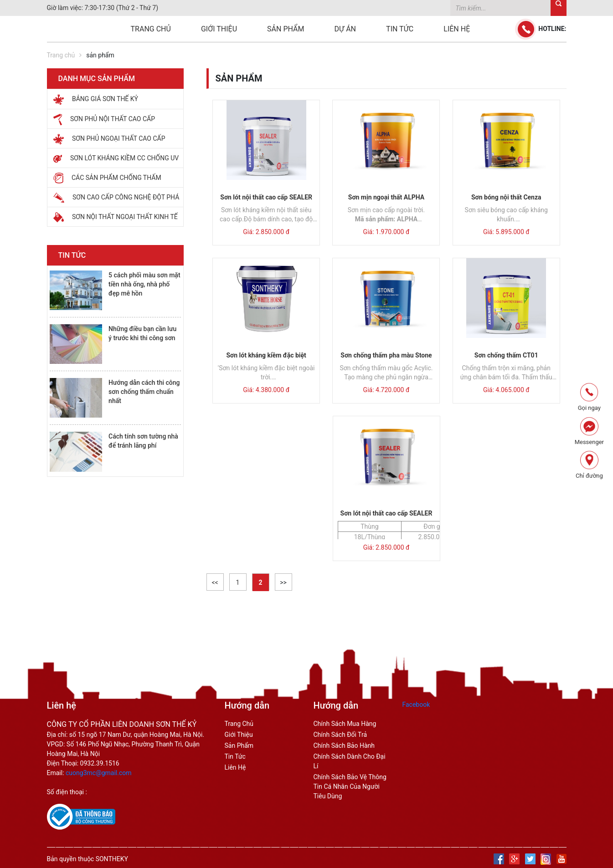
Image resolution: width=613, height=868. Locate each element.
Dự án (345, 29)
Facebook (416, 705)
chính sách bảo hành (344, 745)
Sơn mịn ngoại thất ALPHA (386, 197)
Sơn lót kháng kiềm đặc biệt (266, 355)
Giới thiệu (219, 29)
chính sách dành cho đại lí (350, 761)
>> (283, 582)
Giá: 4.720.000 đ (386, 390)
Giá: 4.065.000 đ (506, 390)
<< (215, 582)
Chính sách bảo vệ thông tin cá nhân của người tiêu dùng (350, 786)
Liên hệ (457, 29)
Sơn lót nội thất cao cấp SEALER (266, 197)
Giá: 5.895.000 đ (506, 232)
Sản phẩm (286, 29)
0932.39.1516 (100, 763)
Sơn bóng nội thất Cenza (506, 197)
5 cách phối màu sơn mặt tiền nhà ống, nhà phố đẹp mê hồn (144, 284)
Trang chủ (151, 29)
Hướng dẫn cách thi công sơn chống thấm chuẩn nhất (144, 392)
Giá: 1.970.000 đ (386, 232)
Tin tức (400, 29)
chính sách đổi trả (340, 735)
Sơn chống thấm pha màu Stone (386, 355)
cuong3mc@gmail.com (99, 773)
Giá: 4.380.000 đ (266, 390)
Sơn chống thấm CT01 (506, 355)
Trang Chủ (239, 724)
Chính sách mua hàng (345, 724)
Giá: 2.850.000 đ (266, 232)
